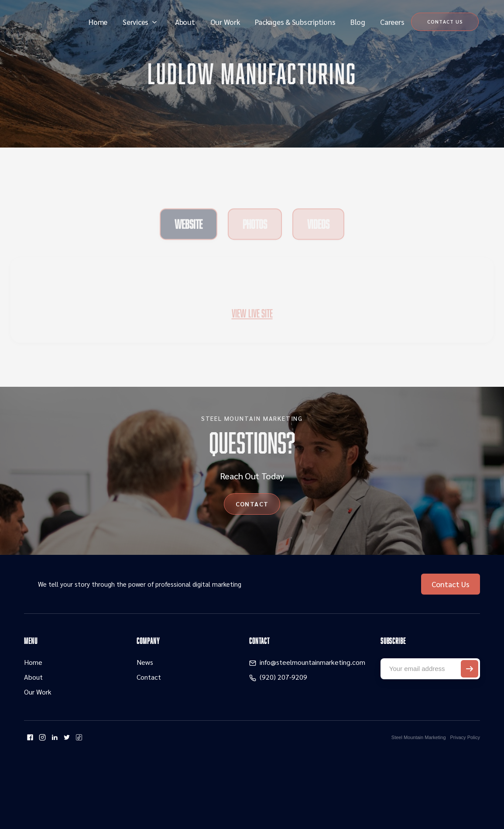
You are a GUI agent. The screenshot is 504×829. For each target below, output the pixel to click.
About (185, 22)
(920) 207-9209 (283, 677)
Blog (358, 22)
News (145, 662)
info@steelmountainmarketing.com (312, 662)
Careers (392, 22)
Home (98, 22)
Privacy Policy (465, 737)
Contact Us (451, 584)
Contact (149, 677)
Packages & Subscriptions (295, 22)
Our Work (225, 22)
